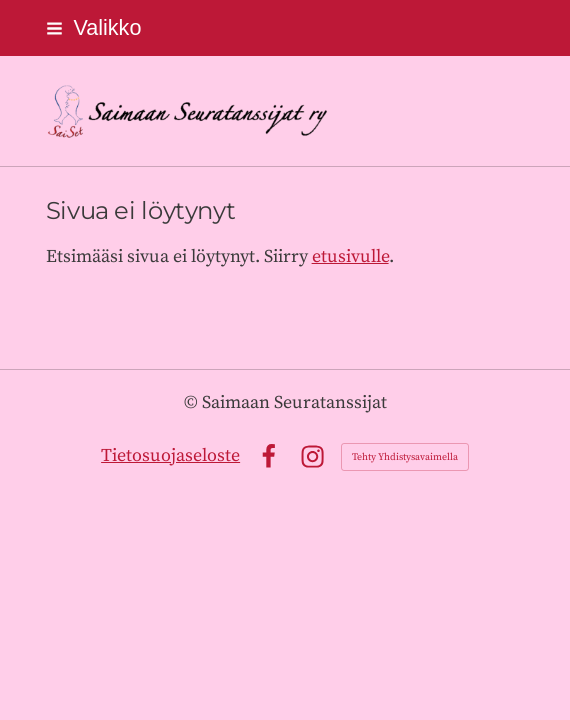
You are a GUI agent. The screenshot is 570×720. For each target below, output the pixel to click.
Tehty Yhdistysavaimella (405, 457)
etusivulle (350, 256)
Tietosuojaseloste (170, 455)
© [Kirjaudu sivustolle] (193, 402)
